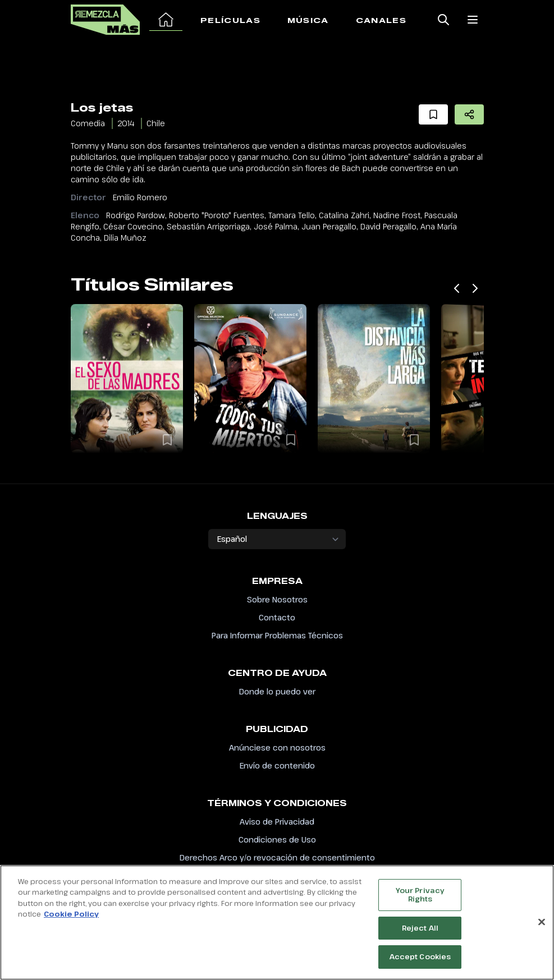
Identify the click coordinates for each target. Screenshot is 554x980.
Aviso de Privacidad (277, 822)
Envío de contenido (277, 765)
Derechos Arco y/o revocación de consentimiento (277, 857)
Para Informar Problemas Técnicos (277, 635)
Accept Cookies (420, 960)
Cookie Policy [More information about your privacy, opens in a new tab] (71, 917)
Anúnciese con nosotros (277, 747)
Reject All (420, 931)
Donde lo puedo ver (277, 691)
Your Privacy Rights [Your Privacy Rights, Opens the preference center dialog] (420, 898)
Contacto (277, 617)
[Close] (542, 925)
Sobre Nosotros (277, 599)
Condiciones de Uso (277, 839)
